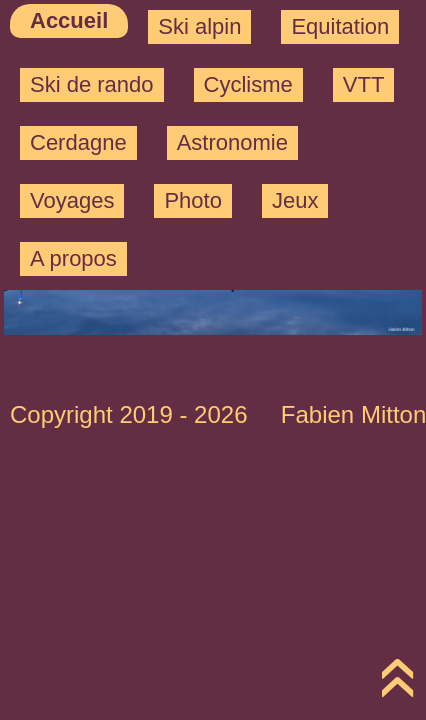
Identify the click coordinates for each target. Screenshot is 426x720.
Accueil (69, 20)
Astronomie (232, 142)
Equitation (340, 26)
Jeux (295, 200)
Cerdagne (78, 142)
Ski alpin (199, 26)
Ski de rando (92, 84)
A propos (73, 258)
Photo (193, 200)
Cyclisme (248, 84)
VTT (364, 84)
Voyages (72, 200)
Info (185, 258)
